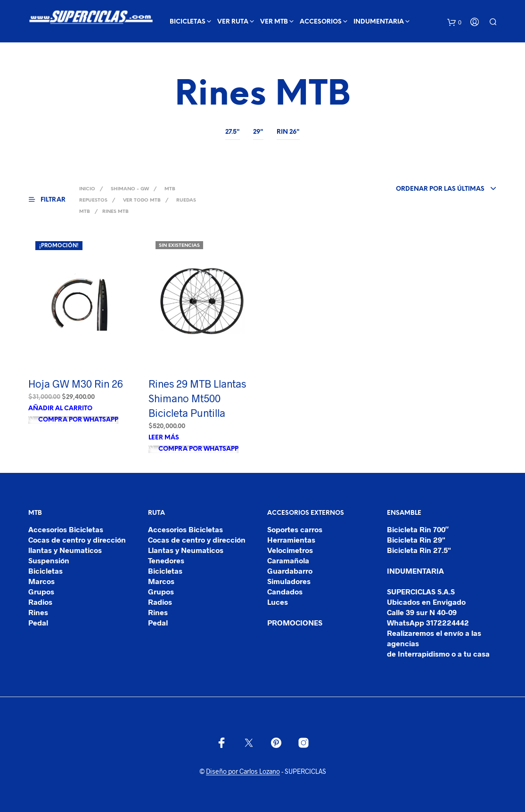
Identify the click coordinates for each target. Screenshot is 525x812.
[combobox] (431, 189)
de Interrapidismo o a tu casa (438, 654)
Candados (285, 591)
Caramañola (288, 560)
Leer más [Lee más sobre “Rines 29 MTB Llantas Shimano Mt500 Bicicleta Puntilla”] (164, 438)
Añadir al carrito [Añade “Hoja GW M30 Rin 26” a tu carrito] (60, 409)
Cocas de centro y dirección (77, 540)
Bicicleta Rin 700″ (418, 529)
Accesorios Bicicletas (66, 529)
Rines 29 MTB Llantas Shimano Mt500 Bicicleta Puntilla (197, 398)
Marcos (41, 581)
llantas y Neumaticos (65, 550)
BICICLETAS (188, 22)
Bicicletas (45, 571)
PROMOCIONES (295, 622)
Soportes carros (295, 529)
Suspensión (49, 560)
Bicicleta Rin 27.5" (419, 550)
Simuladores (289, 581)
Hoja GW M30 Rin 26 (76, 383)
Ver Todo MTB (142, 200)
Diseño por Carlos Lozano (243, 771)
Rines (38, 612)
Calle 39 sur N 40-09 (422, 612)
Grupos (41, 591)
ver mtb (274, 22)
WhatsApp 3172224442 (428, 622)
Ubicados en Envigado (426, 602)
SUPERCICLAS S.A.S (421, 591)
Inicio (87, 189)
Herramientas (291, 540)
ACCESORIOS (321, 22)
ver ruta (233, 22)
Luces (278, 602)
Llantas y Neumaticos (186, 550)
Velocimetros (290, 550)
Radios (40, 602)
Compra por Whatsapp (78, 420)
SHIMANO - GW (130, 189)
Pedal (38, 622)
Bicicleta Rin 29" (416, 540)
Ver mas (43, 45)
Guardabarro (290, 571)
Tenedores (166, 560)
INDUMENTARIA (379, 22)
